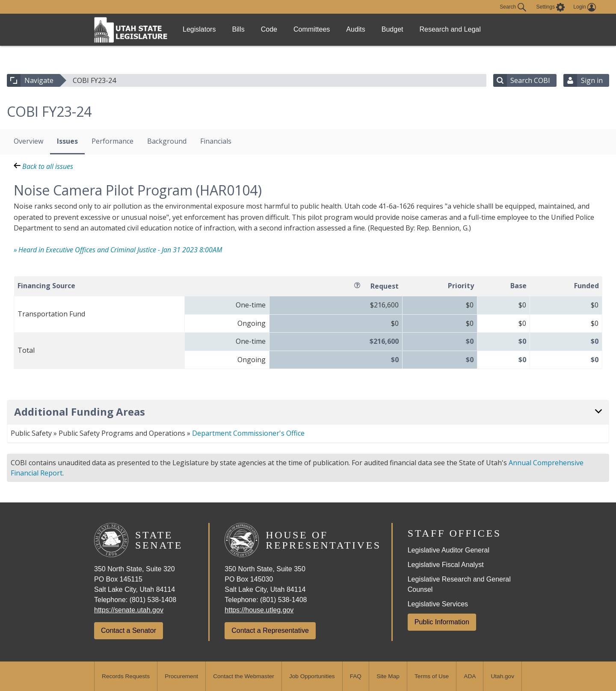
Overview (28, 141)
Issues (67, 141)
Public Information (442, 622)
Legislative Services (438, 604)
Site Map (388, 676)
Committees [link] (330, 29)
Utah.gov (503, 676)
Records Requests (126, 676)
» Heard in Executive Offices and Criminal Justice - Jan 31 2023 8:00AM (118, 250)
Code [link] (282, 29)
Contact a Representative (270, 630)
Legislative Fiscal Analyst (446, 565)
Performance (113, 141)
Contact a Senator (129, 630)
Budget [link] (421, 29)
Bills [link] (246, 29)
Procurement (181, 676)
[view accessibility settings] (551, 7)
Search (513, 7)
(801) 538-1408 (153, 600)
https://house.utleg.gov (259, 610)
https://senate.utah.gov (129, 610)
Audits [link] (379, 29)
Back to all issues (43, 166)
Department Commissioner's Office (248, 433)
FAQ (356, 676)
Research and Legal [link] (482, 29)
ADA (470, 676)
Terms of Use (432, 676)
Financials (216, 141)
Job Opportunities (312, 676)
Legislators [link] (202, 29)
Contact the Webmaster (244, 676)
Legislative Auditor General (449, 550)
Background (167, 141)
